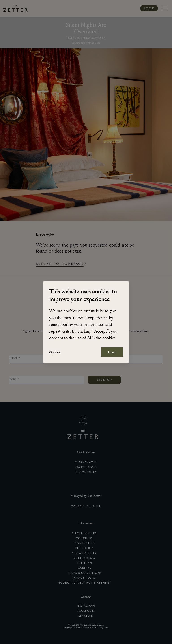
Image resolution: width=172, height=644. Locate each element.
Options (55, 352)
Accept (112, 352)
